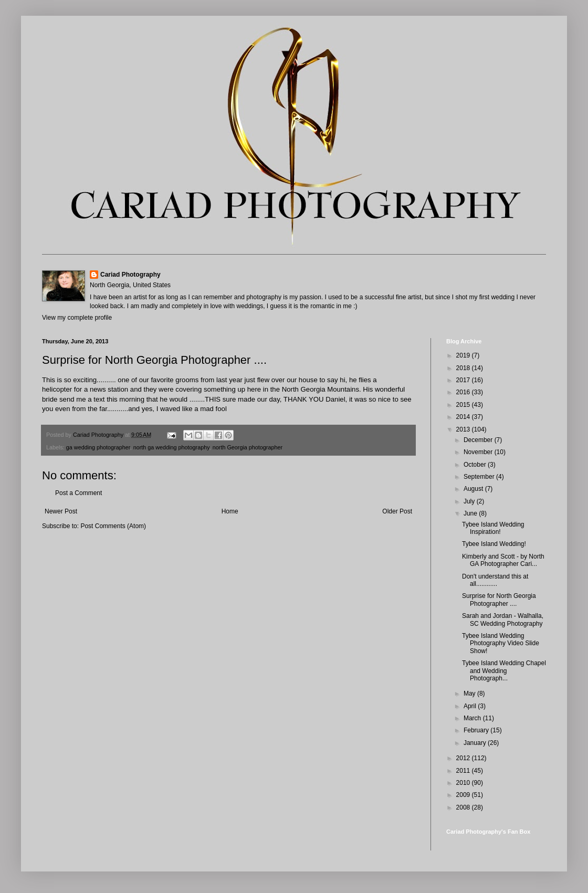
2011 (464, 771)
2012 (464, 758)
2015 (464, 405)
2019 (464, 355)
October (476, 465)
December (479, 440)
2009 (464, 795)
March (473, 718)
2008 (464, 807)
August (474, 489)
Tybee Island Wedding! (494, 544)
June (471, 513)
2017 (464, 380)
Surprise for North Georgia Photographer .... (499, 600)
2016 (464, 392)
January (476, 743)
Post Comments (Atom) (113, 526)
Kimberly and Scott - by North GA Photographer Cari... (503, 560)
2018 (464, 368)
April (471, 706)
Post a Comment (78, 493)
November (479, 452)
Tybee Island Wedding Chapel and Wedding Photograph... (504, 671)
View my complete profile (77, 318)
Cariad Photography (130, 275)
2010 (464, 783)
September (480, 477)
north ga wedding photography (171, 447)
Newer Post (61, 511)
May (470, 694)
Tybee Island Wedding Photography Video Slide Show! (501, 643)
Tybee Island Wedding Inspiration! (493, 528)
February (477, 730)
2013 (464, 429)
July (470, 501)
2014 (464, 417)
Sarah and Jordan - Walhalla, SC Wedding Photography (503, 619)
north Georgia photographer (248, 447)
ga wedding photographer (98, 447)
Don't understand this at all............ (495, 580)
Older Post (397, 511)
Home (230, 511)
